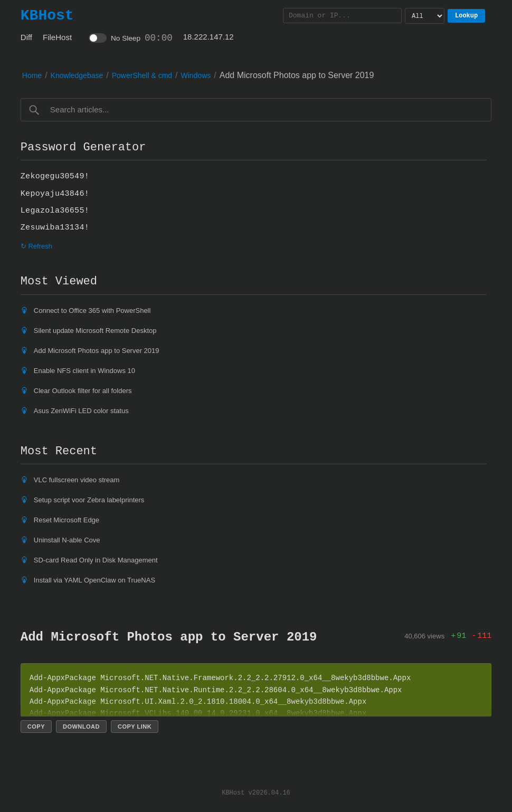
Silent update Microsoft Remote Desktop (95, 331)
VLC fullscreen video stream (77, 480)
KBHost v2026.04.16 (256, 792)
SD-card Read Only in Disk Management (96, 560)
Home (32, 75)
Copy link (135, 727)
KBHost (47, 15)
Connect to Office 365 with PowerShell (92, 311)
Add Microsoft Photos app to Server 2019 (97, 351)
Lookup (466, 16)
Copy (36, 727)
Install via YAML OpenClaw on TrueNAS (94, 580)
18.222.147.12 (208, 37)
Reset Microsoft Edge (67, 520)
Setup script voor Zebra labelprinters (89, 500)
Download (81, 727)
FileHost (57, 37)
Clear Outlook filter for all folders (83, 391)
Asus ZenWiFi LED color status (81, 411)
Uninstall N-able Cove (67, 540)
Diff (26, 37)
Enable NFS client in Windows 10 (84, 371)
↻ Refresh (36, 246)
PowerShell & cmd (142, 75)
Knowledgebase (77, 75)
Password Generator (83, 147)
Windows (196, 75)
